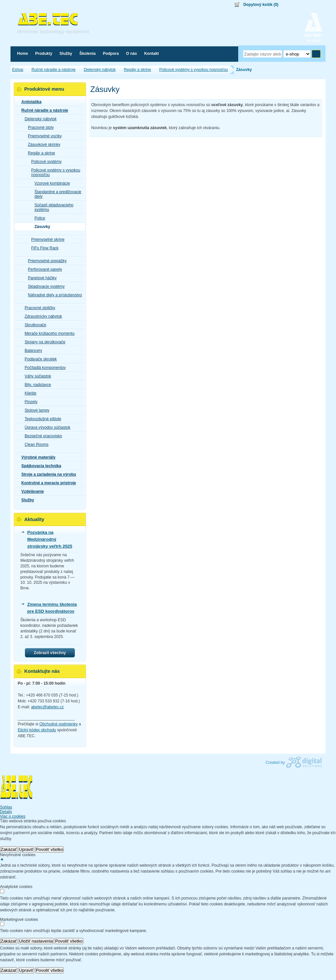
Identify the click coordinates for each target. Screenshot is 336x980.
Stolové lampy (35, 410)
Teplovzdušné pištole (41, 419)
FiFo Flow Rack (43, 248)
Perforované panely (43, 269)
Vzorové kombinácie (50, 183)
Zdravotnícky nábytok (41, 316)
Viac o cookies (13, 816)
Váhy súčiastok (36, 376)
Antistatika (29, 102)
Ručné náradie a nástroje (43, 110)
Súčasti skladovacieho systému (52, 207)
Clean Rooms (35, 444)
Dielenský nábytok (39, 119)
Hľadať (316, 54)
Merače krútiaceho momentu (48, 333)
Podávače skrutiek (39, 359)
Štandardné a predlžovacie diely (56, 194)
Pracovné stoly (39, 127)
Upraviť (26, 849)
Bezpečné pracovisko (41, 436)
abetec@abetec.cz (48, 707)
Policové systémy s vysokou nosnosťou (54, 172)
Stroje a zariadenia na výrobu (47, 474)
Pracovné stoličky (38, 308)
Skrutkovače (33, 325)
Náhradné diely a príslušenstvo (53, 295)
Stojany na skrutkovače (43, 342)
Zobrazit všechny (50, 653)
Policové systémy (44, 162)
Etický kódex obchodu (37, 730)
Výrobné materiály (36, 457)
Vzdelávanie (31, 491)
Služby (26, 500)
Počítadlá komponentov (43, 368)
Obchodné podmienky (59, 724)
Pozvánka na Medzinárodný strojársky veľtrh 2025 (50, 539)
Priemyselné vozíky (43, 136)
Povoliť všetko (50, 849)
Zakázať (9, 849)
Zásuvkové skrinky (42, 145)
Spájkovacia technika (39, 466)
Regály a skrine (40, 153)
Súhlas (6, 807)
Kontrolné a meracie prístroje (47, 483)
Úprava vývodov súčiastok (45, 427)
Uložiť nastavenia (36, 941)
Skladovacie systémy (44, 286)
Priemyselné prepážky (45, 261)
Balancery (31, 351)
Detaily (6, 812)
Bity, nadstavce (36, 385)
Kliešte (29, 393)
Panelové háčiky (40, 278)
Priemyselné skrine (46, 239)
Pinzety (29, 402)
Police (38, 218)
